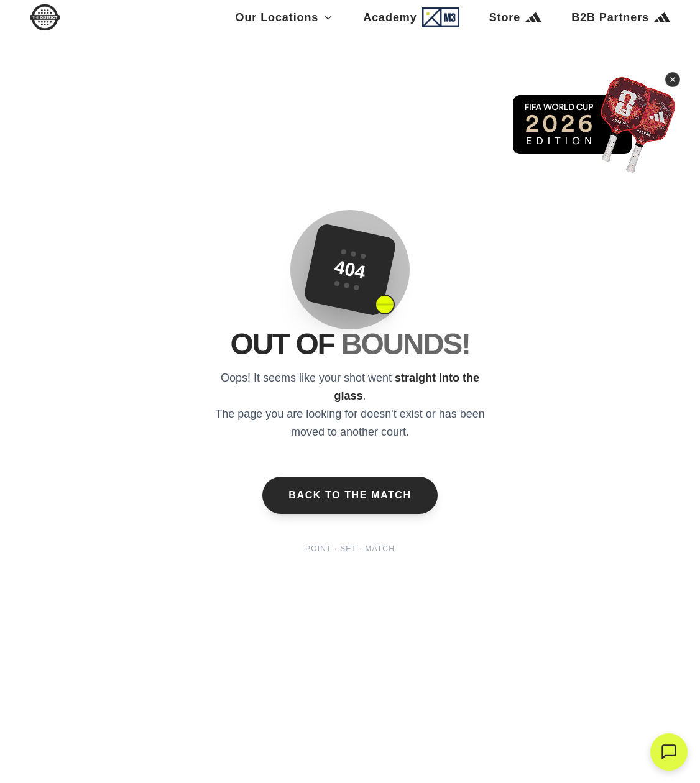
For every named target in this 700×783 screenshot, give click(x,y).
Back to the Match (350, 495)
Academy (411, 17)
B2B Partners (621, 17)
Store (516, 17)
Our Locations (285, 17)
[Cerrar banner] (673, 78)
